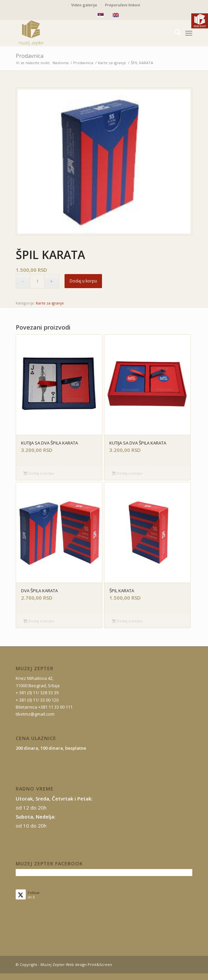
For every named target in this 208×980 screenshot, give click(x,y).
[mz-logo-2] (86, 33)
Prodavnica (30, 56)
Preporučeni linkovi (123, 5)
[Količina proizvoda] (37, 281)
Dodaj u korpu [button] (39, 474)
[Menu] (189, 33)
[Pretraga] (174, 33)
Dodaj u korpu (83, 281)
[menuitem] (84, 5)
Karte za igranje (50, 303)
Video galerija (84, 5)
